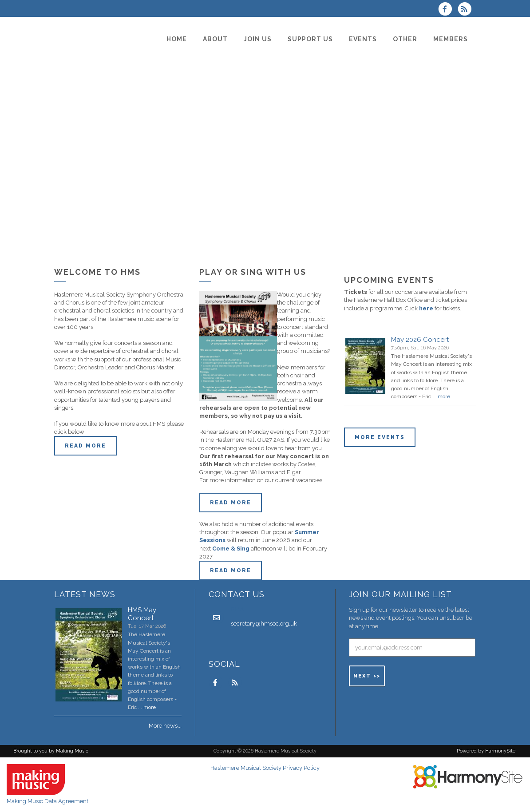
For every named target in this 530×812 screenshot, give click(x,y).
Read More (231, 503)
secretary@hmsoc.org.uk (264, 624)
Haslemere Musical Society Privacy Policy (265, 768)
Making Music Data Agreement (47, 801)
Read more (85, 446)
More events (380, 437)
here (426, 308)
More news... (165, 726)
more (444, 396)
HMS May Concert (142, 614)
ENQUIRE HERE (381, 456)
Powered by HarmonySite (486, 751)
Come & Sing (231, 549)
